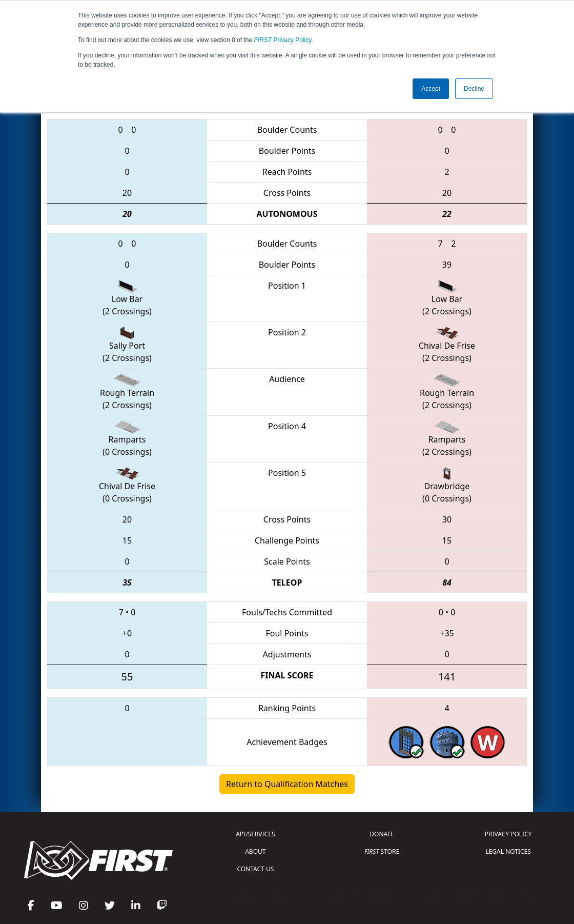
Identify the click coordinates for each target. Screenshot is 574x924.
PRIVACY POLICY (508, 834)
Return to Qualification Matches (287, 784)
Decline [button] (474, 89)
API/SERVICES (255, 834)
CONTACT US (255, 869)
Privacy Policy (283, 40)
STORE (382, 851)
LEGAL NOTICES (508, 851)
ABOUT (255, 851)
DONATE (382, 834)
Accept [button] (431, 89)
